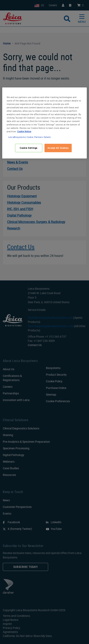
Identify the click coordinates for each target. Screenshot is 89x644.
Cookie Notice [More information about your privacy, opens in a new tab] (24, 132)
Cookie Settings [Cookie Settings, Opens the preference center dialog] (29, 148)
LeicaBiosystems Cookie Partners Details (29, 137)
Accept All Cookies (58, 148)
